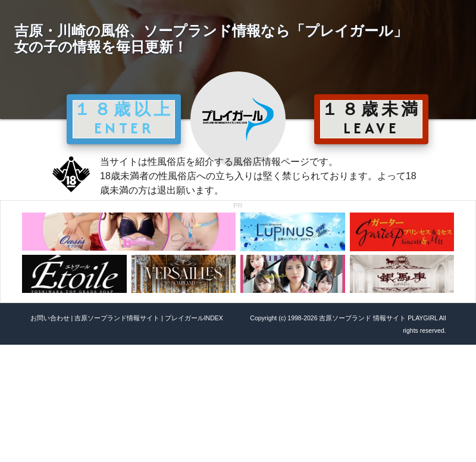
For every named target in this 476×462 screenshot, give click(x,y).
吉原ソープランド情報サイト (117, 318)
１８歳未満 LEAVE (371, 118)
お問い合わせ (50, 318)
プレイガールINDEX (194, 318)
